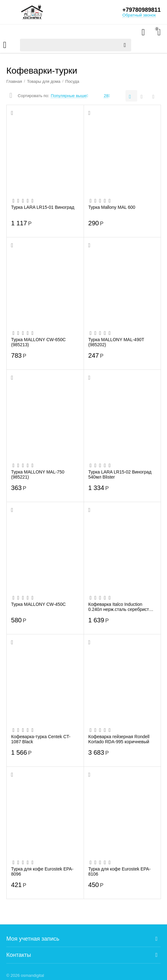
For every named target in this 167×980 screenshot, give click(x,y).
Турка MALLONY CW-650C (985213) (38, 342)
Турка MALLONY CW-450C (38, 604)
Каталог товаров (5, 45)
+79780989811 (141, 10)
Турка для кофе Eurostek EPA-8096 (42, 871)
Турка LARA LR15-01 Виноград (43, 207)
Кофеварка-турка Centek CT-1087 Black (41, 739)
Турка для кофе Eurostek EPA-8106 (120, 871)
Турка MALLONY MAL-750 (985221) (38, 474)
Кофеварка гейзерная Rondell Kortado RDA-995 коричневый (119, 739)
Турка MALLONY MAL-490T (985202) (116, 342)
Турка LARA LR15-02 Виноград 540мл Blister (120, 474)
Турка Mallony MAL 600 (112, 207)
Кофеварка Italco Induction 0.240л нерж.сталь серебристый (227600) (122, 607)
